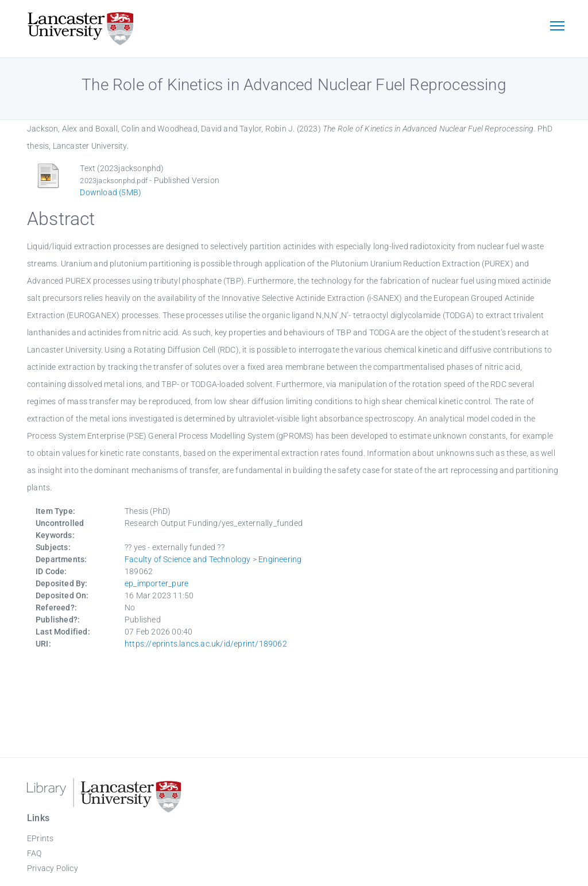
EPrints (40, 838)
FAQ (34, 853)
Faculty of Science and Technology (188, 559)
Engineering (280, 559)
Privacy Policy (53, 868)
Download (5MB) (111, 192)
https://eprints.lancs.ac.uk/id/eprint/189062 (206, 644)
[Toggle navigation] (557, 27)
